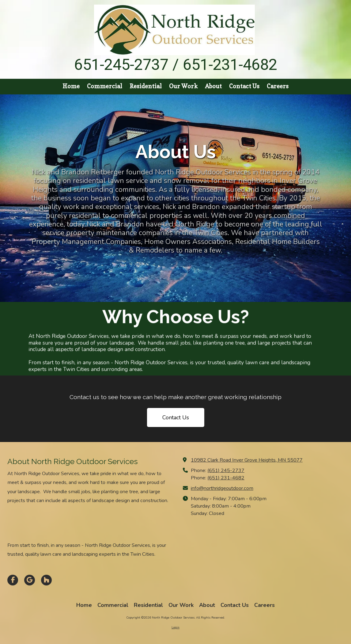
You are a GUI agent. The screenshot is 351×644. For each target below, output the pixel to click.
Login (175, 627)
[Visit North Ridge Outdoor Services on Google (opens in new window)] (30, 580)
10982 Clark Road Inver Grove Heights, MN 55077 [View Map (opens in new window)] (247, 460)
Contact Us (176, 417)
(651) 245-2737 (226, 471)
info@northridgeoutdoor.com (222, 488)
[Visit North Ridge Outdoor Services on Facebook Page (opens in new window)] (13, 580)
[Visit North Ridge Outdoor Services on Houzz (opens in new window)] (46, 580)
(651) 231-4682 (226, 478)
